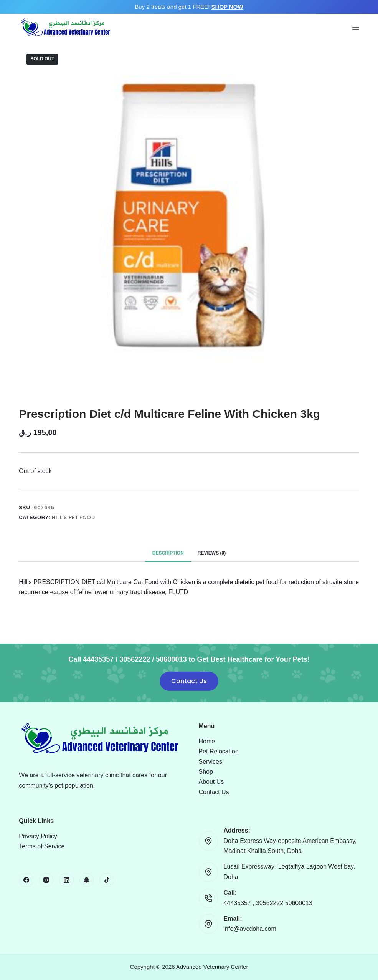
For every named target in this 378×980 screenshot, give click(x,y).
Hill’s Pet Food (73, 517)
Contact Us (189, 681)
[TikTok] (107, 880)
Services (210, 762)
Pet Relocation (219, 751)
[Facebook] (26, 880)
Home (207, 741)
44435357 (238, 903)
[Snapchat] (87, 880)
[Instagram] (46, 880)
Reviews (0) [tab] (212, 553)
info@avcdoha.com (250, 929)
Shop (206, 772)
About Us (211, 782)
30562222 (271, 903)
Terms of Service (42, 846)
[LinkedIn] (66, 880)
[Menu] (356, 27)
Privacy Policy (38, 836)
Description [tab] (168, 553)
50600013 (299, 903)
